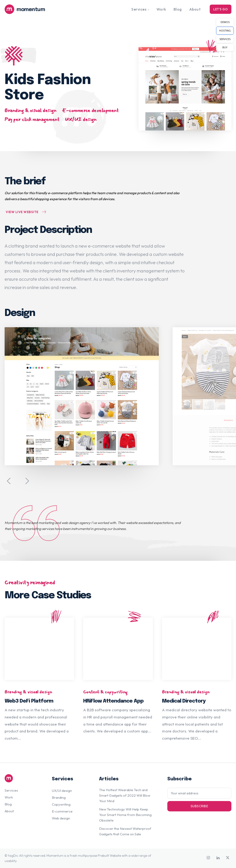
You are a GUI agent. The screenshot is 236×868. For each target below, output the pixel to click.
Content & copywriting (105, 692)
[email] (199, 793)
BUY (225, 47)
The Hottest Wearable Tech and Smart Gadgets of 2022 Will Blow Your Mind (125, 795)
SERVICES (225, 39)
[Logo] (33, 9)
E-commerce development (90, 110)
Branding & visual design (30, 110)
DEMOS (225, 22)
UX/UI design (81, 119)
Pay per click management (32, 119)
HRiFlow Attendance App (113, 701)
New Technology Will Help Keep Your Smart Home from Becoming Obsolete (125, 815)
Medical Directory (184, 701)
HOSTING (225, 30)
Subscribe (199, 806)
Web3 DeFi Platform (29, 701)
